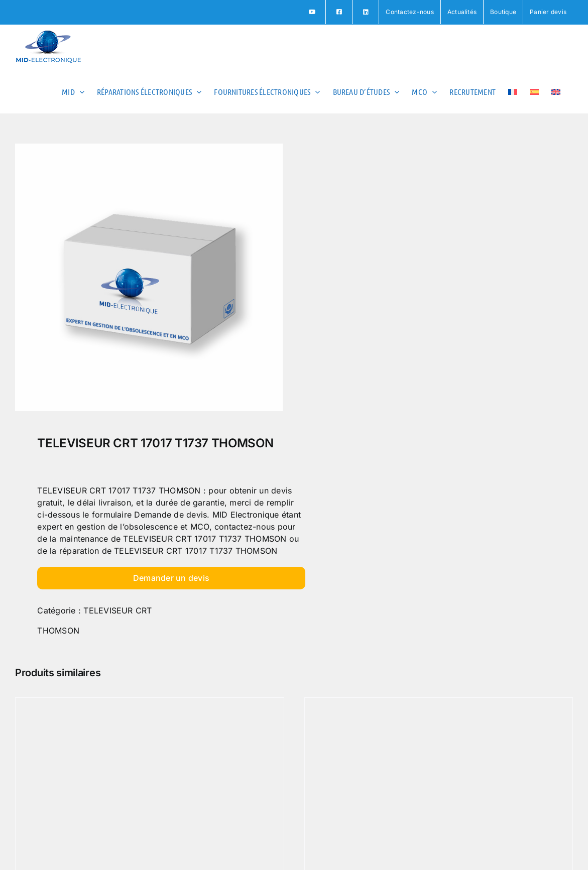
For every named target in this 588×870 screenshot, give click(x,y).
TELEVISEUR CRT (117, 610)
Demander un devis (171, 578)
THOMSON (58, 631)
